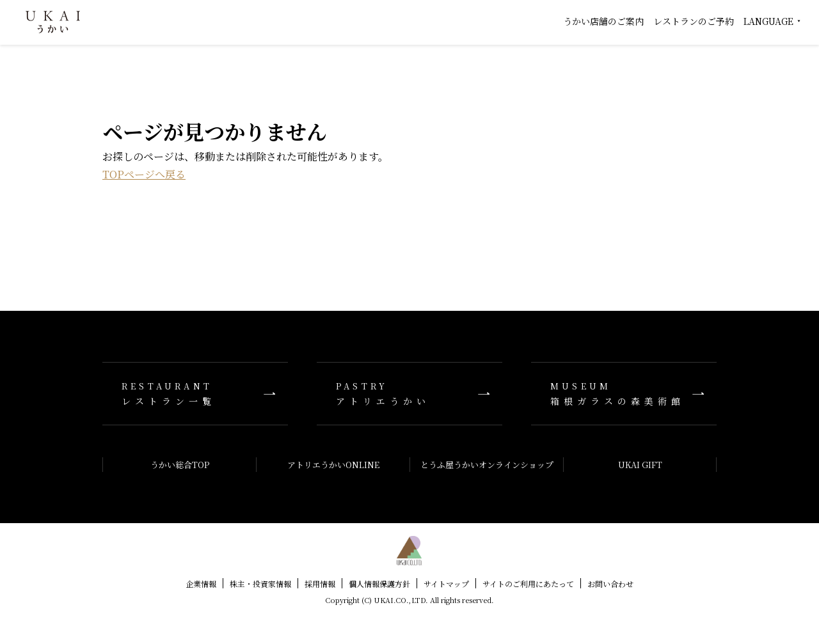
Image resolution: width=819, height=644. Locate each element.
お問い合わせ (610, 584)
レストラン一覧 (195, 394)
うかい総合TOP (180, 465)
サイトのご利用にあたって (528, 584)
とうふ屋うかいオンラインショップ (487, 465)
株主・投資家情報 (260, 584)
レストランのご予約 (694, 21)
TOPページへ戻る (144, 174)
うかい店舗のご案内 (603, 21)
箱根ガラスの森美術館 (624, 394)
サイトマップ (446, 584)
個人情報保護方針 (379, 584)
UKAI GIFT (640, 465)
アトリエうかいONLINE (333, 465)
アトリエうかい (409, 394)
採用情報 (320, 584)
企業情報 (201, 584)
